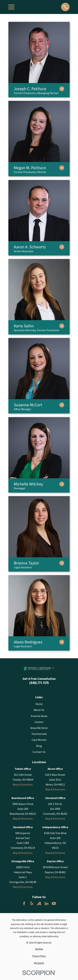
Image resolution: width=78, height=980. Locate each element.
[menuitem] (39, 949)
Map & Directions (23, 785)
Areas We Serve (39, 728)
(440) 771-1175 (39, 683)
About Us (39, 710)
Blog (39, 746)
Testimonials (39, 734)
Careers (39, 722)
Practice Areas (39, 716)
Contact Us (39, 752)
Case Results (39, 740)
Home (39, 704)
